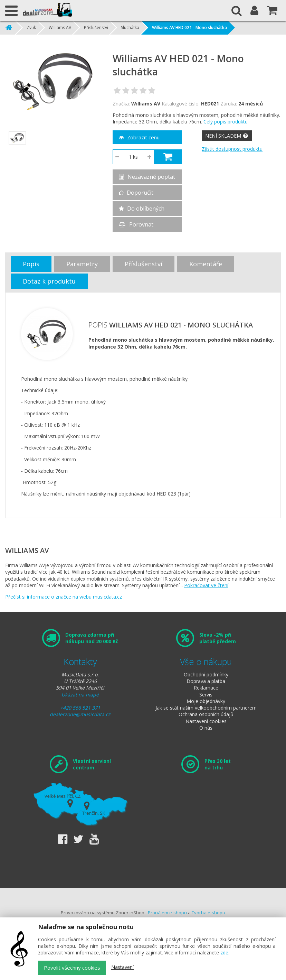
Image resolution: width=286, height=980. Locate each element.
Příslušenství (96, 27)
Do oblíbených (142, 209)
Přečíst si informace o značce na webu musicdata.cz (64, 597)
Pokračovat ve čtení (206, 585)
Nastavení (122, 967)
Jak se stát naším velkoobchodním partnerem (206, 708)
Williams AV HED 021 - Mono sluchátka (189, 27)
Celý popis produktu (226, 122)
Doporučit (136, 193)
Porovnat (136, 224)
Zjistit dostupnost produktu (232, 149)
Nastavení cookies (206, 721)
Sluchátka (130, 27)
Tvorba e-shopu (208, 913)
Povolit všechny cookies (72, 968)
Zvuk (31, 27)
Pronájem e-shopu (167, 913)
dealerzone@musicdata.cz (80, 714)
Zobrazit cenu (139, 137)
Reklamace (206, 688)
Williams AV (60, 27)
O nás (206, 728)
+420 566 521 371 (80, 708)
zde (224, 953)
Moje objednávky (206, 701)
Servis (206, 695)
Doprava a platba (206, 681)
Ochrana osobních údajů (206, 714)
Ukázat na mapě (80, 695)
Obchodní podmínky (206, 674)
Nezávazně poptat (147, 177)
